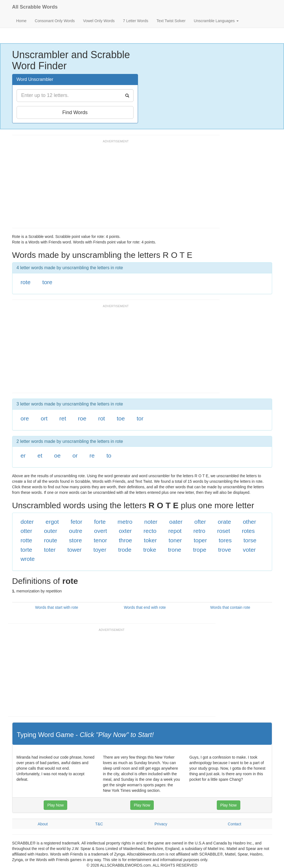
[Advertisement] (113, 186)
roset (224, 531)
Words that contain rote (230, 607)
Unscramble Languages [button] (216, 21)
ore (25, 418)
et (40, 455)
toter (50, 550)
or (75, 455)
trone (174, 550)
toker (150, 540)
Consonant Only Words (55, 21)
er (23, 455)
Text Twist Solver (171, 21)
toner (175, 540)
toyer (100, 550)
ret (63, 418)
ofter (200, 522)
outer (51, 531)
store (76, 540)
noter (151, 522)
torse (250, 540)
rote (25, 282)
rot (102, 418)
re (92, 455)
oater (176, 522)
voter (249, 550)
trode (125, 550)
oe (57, 455)
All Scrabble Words (35, 7)
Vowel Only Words (99, 21)
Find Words (75, 112)
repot (175, 531)
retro (199, 531)
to (109, 455)
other (249, 522)
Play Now (55, 805)
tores (225, 540)
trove (225, 550)
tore (47, 282)
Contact (235, 824)
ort (44, 418)
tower (75, 550)
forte (100, 522)
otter (26, 531)
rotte (26, 540)
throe (126, 540)
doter (27, 522)
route (51, 540)
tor (140, 418)
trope (200, 550)
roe (82, 418)
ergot (52, 522)
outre (76, 531)
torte (26, 550)
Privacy (161, 824)
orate (225, 522)
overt (101, 531)
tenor (100, 540)
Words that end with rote (145, 607)
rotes (248, 531)
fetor (76, 522)
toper (200, 540)
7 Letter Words (136, 21)
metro (125, 522)
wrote (28, 559)
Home (21, 21)
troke (150, 550)
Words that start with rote (57, 607)
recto (150, 531)
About (43, 824)
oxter (125, 531)
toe (121, 418)
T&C (99, 824)
